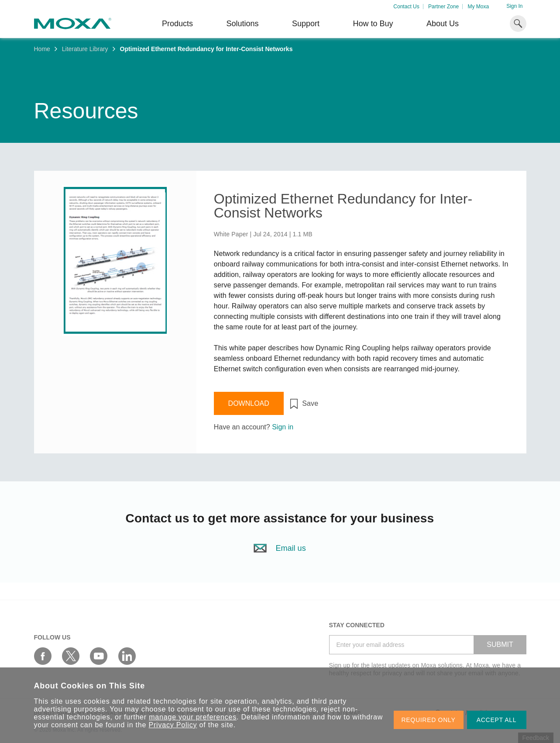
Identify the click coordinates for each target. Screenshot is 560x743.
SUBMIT (500, 645)
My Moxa (478, 7)
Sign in (283, 427)
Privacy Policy (173, 725)
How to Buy (373, 24)
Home (42, 49)
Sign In (514, 6)
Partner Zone (443, 7)
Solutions (242, 24)
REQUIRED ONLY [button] (429, 720)
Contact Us (406, 7)
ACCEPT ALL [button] (497, 720)
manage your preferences (193, 717)
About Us (443, 24)
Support (306, 24)
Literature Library (85, 49)
